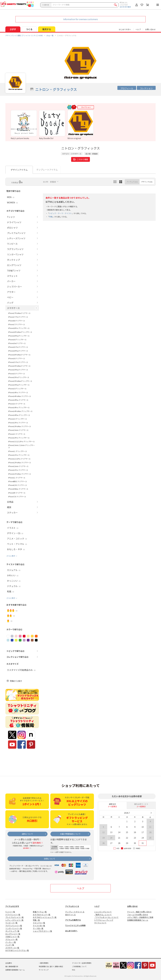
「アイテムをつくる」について (106, 917)
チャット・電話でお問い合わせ (139, 912)
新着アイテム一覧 (40, 912)
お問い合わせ (150, 29)
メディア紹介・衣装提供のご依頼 (140, 917)
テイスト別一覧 (39, 926)
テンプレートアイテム (47, 170)
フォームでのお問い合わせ (138, 915)
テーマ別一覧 (38, 928)
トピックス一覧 (39, 923)
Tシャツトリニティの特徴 (75, 925)
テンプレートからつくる (75, 912)
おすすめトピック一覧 (42, 915)
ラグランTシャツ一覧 (14, 926)
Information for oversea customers (80, 19)
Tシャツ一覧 (10, 912)
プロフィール (127, 88)
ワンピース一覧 (11, 923)
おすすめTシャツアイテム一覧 (17, 950)
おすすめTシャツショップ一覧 (45, 917)
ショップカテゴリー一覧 (42, 931)
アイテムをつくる (72, 906)
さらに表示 (11, 556)
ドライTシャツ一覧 (13, 915)
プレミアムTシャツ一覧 (14, 917)
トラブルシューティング (104, 920)
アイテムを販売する (73, 920)
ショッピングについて (103, 912)
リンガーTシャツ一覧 (14, 928)
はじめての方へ (71, 931)
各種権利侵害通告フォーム (138, 920)
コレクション (146, 88)
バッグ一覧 (10, 945)
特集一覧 (36, 920)
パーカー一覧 (11, 942)
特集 (51, 217)
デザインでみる (147, 182)
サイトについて (100, 923)
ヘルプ (138, 29)
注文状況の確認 (125, 7)
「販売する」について (103, 915)
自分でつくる (70, 915)
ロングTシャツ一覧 (13, 934)
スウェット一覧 (11, 939)
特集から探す (16, 681)
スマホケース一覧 (12, 948)
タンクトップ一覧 (12, 931)
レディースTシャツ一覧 (14, 920)
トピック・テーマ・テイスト (60, 213)
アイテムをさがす (12, 906)
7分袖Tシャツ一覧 (12, 937)
